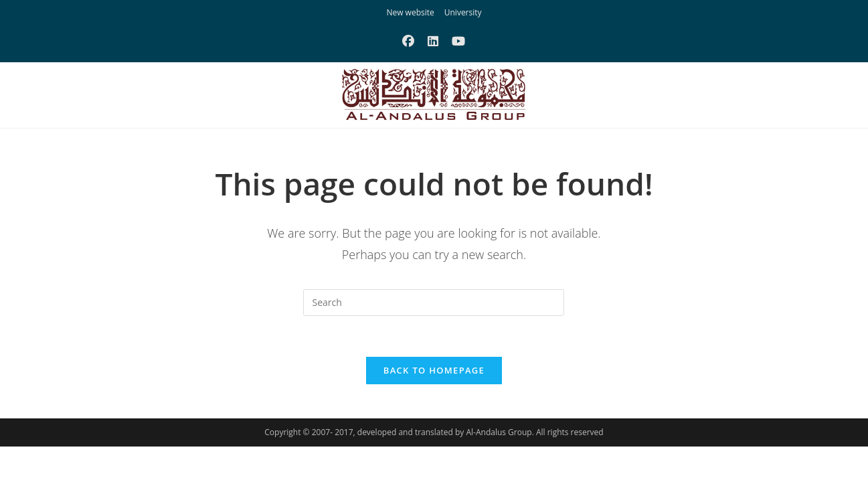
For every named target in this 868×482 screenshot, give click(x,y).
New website (410, 12)
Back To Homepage (434, 370)
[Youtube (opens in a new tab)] (458, 41)
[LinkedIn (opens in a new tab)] (433, 41)
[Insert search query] (434, 303)
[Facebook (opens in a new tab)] (408, 41)
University (463, 12)
